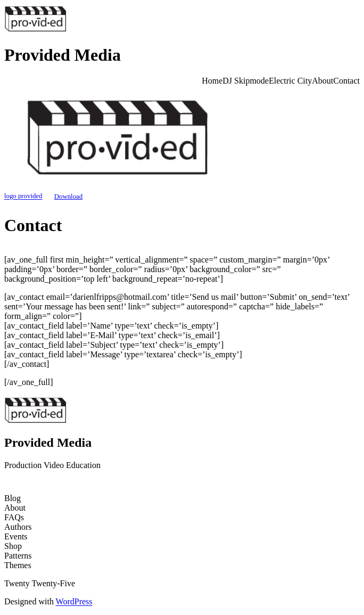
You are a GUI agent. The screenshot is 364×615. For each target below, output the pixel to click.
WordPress (74, 601)
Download (68, 196)
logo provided (23, 196)
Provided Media (63, 55)
